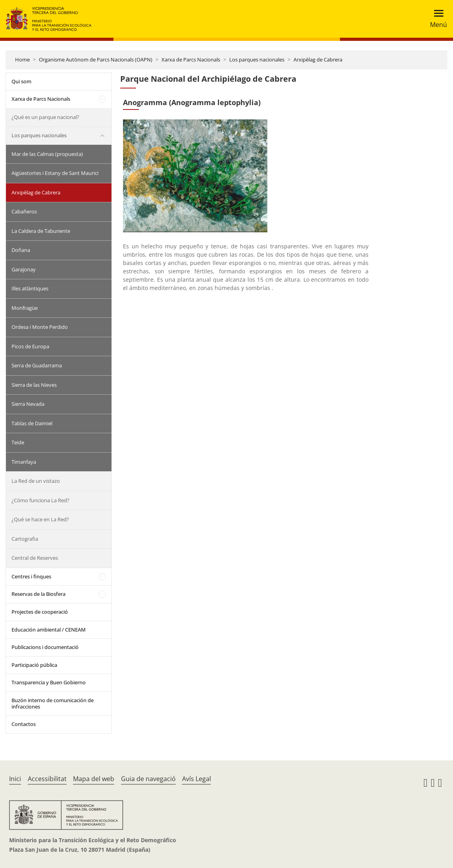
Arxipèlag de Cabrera (318, 60)
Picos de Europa (30, 346)
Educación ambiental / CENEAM (49, 630)
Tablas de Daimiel (32, 423)
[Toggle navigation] (436, 19)
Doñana (21, 250)
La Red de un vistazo (36, 481)
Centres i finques (31, 576)
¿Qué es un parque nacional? (45, 117)
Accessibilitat (47, 779)
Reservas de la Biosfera (38, 594)
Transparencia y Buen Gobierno (49, 682)
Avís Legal (197, 779)
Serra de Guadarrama (37, 365)
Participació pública (34, 665)
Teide (18, 442)
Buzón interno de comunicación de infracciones (53, 703)
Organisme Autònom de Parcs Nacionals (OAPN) (96, 60)
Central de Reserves (35, 558)
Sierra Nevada (28, 404)
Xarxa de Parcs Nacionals (191, 60)
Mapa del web (94, 779)
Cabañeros (24, 211)
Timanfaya (24, 462)
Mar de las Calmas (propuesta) (47, 154)
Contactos (24, 724)
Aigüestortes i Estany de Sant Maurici (55, 173)
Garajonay (24, 269)
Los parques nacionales (257, 60)
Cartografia (25, 539)
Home (22, 60)
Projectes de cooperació (40, 612)
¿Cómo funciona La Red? (40, 500)
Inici (15, 779)
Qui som (21, 81)
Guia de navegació (148, 779)
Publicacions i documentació (45, 647)
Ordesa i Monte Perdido (40, 327)
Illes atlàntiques (30, 288)
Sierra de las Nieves (34, 385)
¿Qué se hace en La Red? (40, 519)
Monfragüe (25, 308)
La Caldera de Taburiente (41, 231)
